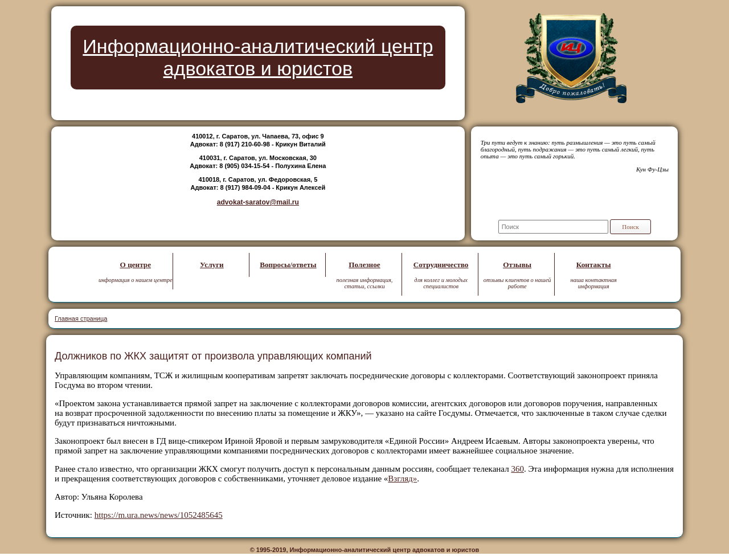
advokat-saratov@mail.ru (258, 202)
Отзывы (517, 265)
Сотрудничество (441, 265)
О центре (136, 265)
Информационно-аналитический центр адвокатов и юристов (258, 57)
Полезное (364, 265)
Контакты (594, 265)
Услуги (212, 265)
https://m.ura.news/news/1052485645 (159, 515)
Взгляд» (402, 479)
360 (517, 469)
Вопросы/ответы (288, 265)
